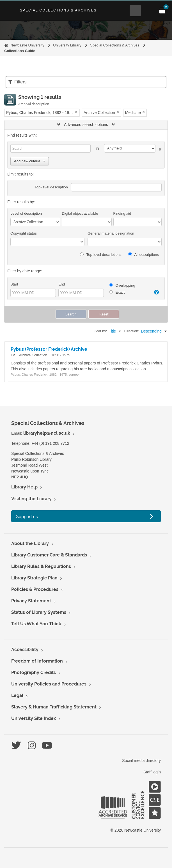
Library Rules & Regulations (41, 566)
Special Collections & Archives (58, 10)
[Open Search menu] (135, 11)
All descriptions (144, 255)
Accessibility (25, 650)
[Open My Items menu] (162, 11)
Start (14, 284)
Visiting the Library (31, 499)
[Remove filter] (76, 112)
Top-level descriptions (101, 255)
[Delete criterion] (159, 148)
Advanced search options (86, 125)
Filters (18, 82)
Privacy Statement (31, 601)
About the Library (30, 543)
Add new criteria (30, 161)
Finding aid (122, 213)
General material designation (111, 233)
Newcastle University (27, 45)
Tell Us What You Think (36, 624)
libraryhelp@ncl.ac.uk (47, 433)
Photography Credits (34, 672)
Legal (17, 695)
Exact (117, 292)
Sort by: (101, 331)
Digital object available (80, 213)
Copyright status (24, 233)
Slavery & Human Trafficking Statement (54, 707)
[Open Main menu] (149, 11)
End (62, 284)
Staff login (152, 772)
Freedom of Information (37, 661)
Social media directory (141, 761)
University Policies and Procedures (49, 684)
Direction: (131, 331)
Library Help (24, 487)
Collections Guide (20, 51)
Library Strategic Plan (34, 578)
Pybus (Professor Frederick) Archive (49, 349)
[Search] (51, 148)
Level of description (26, 213)
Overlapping (122, 285)
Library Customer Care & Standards (49, 555)
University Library (67, 45)
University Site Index (34, 718)
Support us (27, 516)
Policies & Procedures (35, 589)
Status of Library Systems (39, 612)
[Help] (156, 292)
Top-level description (51, 187)
